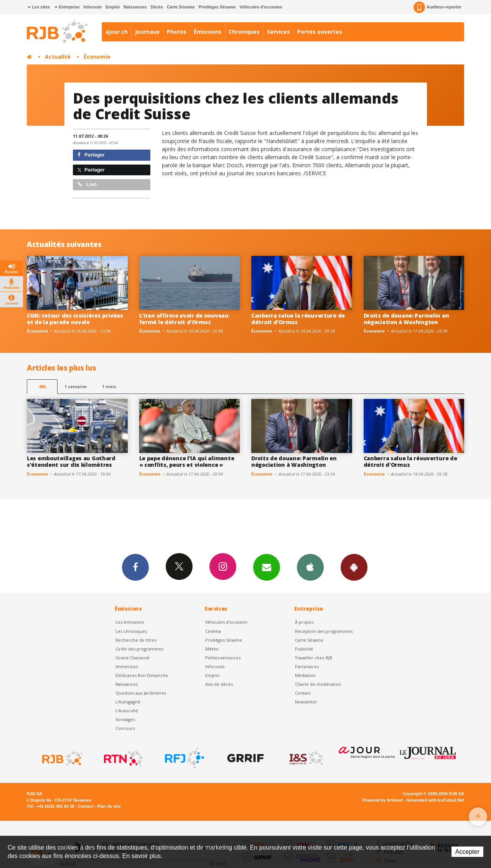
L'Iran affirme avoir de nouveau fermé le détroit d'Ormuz (184, 319)
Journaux (147, 32)
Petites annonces (223, 658)
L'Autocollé (127, 711)
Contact (303, 693)
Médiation (305, 675)
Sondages (125, 719)
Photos (177, 32)
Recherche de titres (136, 640)
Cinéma (213, 631)
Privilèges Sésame (217, 7)
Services (278, 32)
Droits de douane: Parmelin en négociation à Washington (406, 319)
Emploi (113, 7)
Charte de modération (318, 684)
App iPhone (310, 567)
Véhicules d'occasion (261, 7)
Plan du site (109, 806)
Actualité (58, 57)
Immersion (127, 666)
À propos (304, 622)
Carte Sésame (181, 7)
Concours (125, 728)
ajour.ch (117, 32)
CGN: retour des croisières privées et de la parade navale (75, 319)
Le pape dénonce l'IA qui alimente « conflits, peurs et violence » (187, 461)
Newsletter (306, 702)
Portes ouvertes (320, 32)
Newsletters (267, 567)
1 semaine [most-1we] (76, 386)
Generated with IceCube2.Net (435, 800)
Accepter (467, 852)
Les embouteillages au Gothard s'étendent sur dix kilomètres (71, 461)
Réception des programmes (324, 631)
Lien (87, 184)
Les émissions (130, 622)
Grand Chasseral (132, 658)
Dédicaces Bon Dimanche (142, 675)
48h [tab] (42, 386)
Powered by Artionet (383, 800)
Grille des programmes (139, 649)
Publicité (304, 649)
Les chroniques (131, 631)
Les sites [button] (39, 7)
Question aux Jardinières (141, 693)
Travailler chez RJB (314, 658)
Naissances (135, 7)
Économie (97, 57)
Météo (212, 649)
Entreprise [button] (67, 7)
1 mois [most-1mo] (109, 386)
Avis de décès (219, 684)
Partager (91, 155)
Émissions (208, 32)
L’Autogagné (128, 702)
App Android (354, 567)
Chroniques (244, 32)
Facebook (135, 567)
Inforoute (93, 7)
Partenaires (307, 666)
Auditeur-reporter (437, 7)
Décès (157, 7)
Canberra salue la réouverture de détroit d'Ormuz (298, 319)
